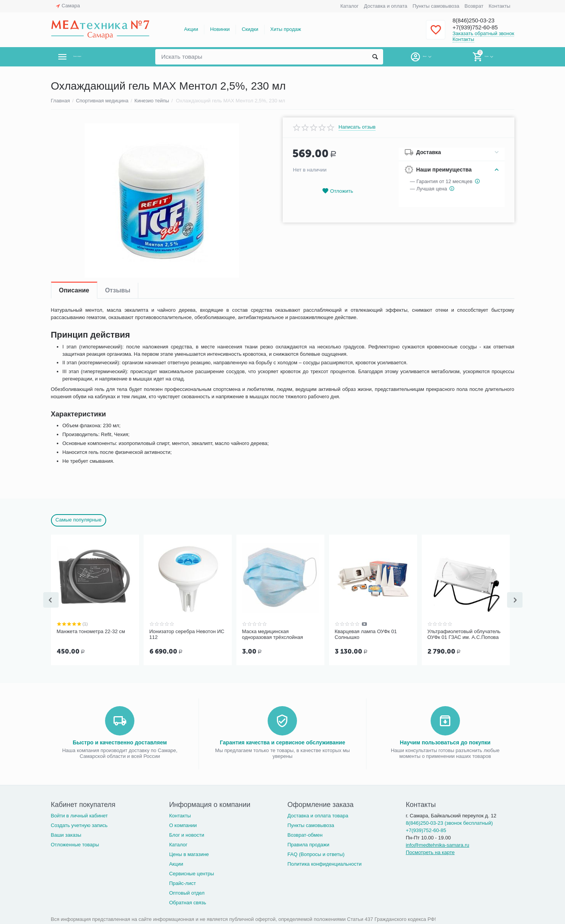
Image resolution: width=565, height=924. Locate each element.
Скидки (250, 29)
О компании (183, 825)
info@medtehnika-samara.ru (438, 844)
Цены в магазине (189, 854)
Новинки (220, 29)
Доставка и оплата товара (318, 815)
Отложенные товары (75, 844)
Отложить (338, 191)
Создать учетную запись (79, 825)
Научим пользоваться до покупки (445, 742)
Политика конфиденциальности (324, 863)
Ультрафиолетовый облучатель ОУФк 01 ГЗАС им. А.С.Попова (464, 634)
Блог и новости (187, 834)
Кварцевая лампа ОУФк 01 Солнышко (366, 634)
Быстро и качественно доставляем (120, 742)
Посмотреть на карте (430, 852)
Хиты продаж (286, 29)
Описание (74, 290)
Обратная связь (188, 902)
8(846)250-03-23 (478, 20)
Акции (191, 29)
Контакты (499, 6)
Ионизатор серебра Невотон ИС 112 (187, 634)
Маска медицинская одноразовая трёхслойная (273, 634)
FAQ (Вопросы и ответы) (316, 854)
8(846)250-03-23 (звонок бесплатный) (449, 822)
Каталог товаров (97, 57)
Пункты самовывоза (436, 6)
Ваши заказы (66, 834)
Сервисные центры (192, 873)
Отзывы (118, 290)
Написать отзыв (357, 127)
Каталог (349, 6)
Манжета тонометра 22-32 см (91, 631)
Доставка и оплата (385, 6)
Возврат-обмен (305, 834)
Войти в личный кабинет (80, 815)
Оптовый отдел (187, 892)
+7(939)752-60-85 (481, 28)
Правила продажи (308, 844)
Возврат (474, 6)
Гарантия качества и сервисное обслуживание (282, 742)
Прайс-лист (182, 882)
